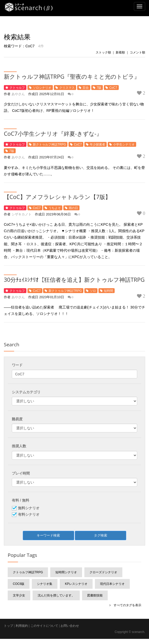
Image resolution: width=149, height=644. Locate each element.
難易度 (17, 419)
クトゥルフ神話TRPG (28, 572)
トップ (8, 626)
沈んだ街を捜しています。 (56, 595)
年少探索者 (97, 144)
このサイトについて (44, 626)
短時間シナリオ (66, 572)
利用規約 (22, 626)
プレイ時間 (21, 473)
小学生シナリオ (124, 144)
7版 (99, 88)
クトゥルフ (17, 88)
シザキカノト (22, 214)
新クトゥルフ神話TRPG (49, 144)
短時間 (108, 291)
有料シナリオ (29, 515)
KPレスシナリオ (76, 584)
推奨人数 (19, 446)
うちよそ (55, 208)
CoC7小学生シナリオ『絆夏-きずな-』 (53, 133)
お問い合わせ (70, 626)
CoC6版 (19, 584)
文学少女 (19, 595)
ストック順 (103, 52)
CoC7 (113, 88)
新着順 (120, 52)
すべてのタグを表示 (126, 605)
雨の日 (73, 208)
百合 (86, 88)
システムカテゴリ (26, 392)
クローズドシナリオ (103, 572)
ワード (17, 365)
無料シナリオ (29, 508)
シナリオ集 (45, 584)
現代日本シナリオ (112, 584)
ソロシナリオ (42, 88)
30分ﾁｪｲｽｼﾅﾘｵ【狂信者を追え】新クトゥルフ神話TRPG (74, 279)
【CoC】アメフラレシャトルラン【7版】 (57, 197)
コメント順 (137, 52)
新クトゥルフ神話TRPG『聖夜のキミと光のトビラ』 (72, 76)
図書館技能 (95, 595)
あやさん (18, 94)
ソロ (93, 291)
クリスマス (67, 88)
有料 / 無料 (21, 500)
